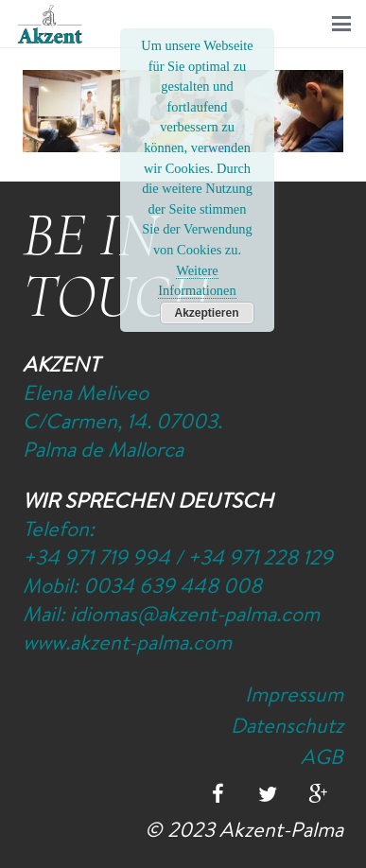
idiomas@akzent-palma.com (195, 614)
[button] (341, 24)
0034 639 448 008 (173, 585)
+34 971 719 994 (96, 557)
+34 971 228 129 (260, 557)
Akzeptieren (206, 313)
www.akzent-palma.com (127, 642)
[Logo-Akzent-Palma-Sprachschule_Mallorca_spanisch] (50, 24)
